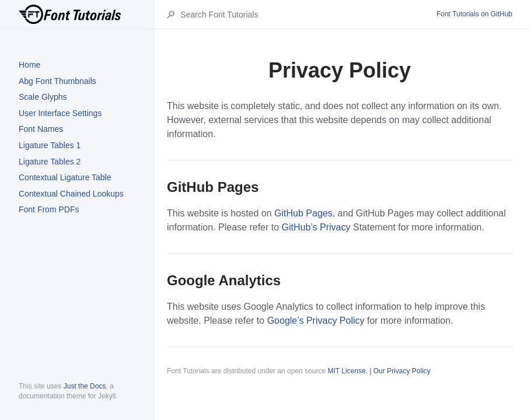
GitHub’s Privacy (316, 227)
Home (29, 65)
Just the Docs (85, 386)
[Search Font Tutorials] (308, 15)
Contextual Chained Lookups (71, 194)
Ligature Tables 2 (50, 162)
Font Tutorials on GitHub (474, 14)
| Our (377, 371)
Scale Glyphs (43, 97)
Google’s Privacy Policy (316, 321)
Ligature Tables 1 (50, 145)
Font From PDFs (49, 209)
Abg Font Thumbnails (57, 81)
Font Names (41, 129)
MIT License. (348, 371)
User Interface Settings (60, 113)
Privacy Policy (409, 371)
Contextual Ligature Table (65, 177)
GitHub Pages (303, 213)
